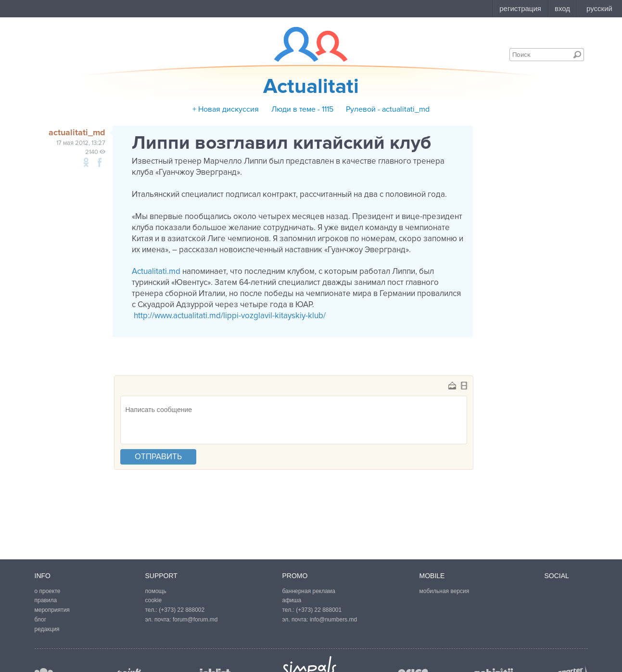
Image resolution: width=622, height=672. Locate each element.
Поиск (577, 54)
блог (41, 620)
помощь (156, 591)
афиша (292, 600)
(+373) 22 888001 (319, 610)
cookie (154, 600)
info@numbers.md (333, 620)
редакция (47, 629)
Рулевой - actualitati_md (388, 109)
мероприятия (52, 610)
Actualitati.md (156, 271)
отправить (158, 457)
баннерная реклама (309, 591)
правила (46, 600)
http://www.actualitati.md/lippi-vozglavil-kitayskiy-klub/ (229, 316)
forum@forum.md (195, 620)
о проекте (48, 591)
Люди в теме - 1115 (302, 109)
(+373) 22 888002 (182, 610)
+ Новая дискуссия (226, 109)
